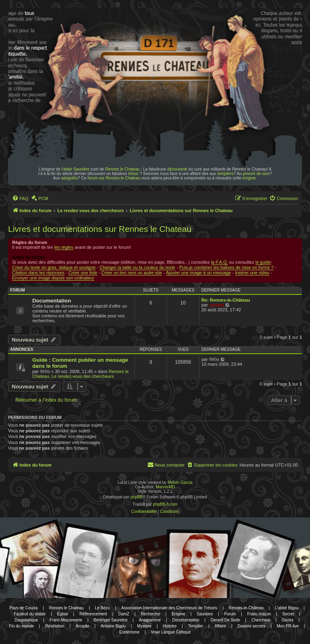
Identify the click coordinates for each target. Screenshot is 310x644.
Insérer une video (252, 273)
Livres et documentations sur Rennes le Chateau (100, 229)
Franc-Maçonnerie (66, 620)
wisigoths (70, 178)
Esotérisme (130, 632)
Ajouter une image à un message (198, 273)
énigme (249, 178)
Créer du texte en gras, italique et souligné (54, 267)
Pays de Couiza (23, 608)
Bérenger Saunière (111, 620)
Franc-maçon (259, 614)
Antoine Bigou (113, 626)
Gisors (288, 620)
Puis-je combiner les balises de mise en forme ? (226, 267)
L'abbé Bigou (287, 608)
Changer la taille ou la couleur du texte (137, 267)
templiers (225, 174)
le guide (263, 262)
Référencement (93, 614)
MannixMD (165, 487)
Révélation (55, 626)
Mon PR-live (288, 626)
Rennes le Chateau (123, 169)
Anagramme (150, 620)
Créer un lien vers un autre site (132, 273)
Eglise (62, 614)
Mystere (145, 626)
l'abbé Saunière (75, 169)
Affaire (221, 626)
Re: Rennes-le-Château (226, 300)
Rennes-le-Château (246, 608)
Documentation (52, 301)
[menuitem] (20, 198)
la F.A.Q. (220, 262)
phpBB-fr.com (165, 504)
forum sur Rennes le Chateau (114, 178)
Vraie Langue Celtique (171, 632)
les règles (64, 247)
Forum (230, 614)
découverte (177, 169)
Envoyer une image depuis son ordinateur (53, 278)
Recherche (151, 614)
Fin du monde (22, 626)
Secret (288, 614)
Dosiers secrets (251, 626)
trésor (134, 174)
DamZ (124, 614)
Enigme (178, 614)
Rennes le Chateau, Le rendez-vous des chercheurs (81, 374)
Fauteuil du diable (30, 614)
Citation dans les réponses (38, 273)
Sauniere (205, 614)
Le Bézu (102, 608)
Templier (196, 626)
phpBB (136, 497)
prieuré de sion (256, 174)
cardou (217, 305)
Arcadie (82, 626)
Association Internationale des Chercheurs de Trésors (169, 608)
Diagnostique (26, 620)
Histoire (170, 626)
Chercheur (261, 620)
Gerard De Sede (225, 620)
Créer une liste (83, 273)
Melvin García (180, 482)
